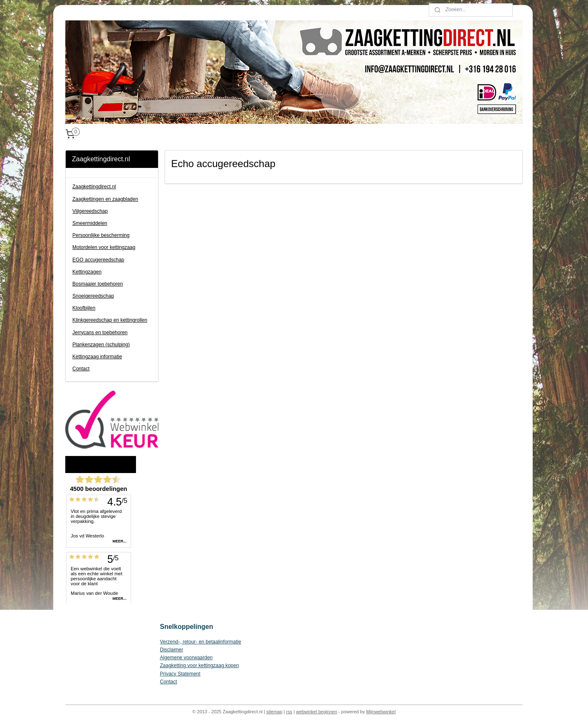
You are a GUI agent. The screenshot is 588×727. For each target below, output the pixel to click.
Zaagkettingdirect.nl (94, 187)
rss (289, 712)
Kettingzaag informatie (97, 357)
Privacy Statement (180, 674)
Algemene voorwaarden (187, 658)
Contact (81, 369)
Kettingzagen (87, 272)
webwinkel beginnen (317, 712)
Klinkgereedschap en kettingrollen (110, 320)
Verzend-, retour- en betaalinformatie (201, 642)
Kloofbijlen (84, 308)
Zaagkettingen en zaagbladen (105, 199)
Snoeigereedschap (93, 296)
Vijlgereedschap (90, 211)
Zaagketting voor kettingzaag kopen (200, 665)
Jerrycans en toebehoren (100, 333)
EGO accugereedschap (98, 260)
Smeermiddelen (90, 223)
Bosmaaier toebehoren (98, 284)
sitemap (275, 712)
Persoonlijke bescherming (101, 235)
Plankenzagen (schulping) (101, 345)
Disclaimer (172, 650)
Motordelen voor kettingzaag (104, 247)
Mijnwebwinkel (381, 712)
